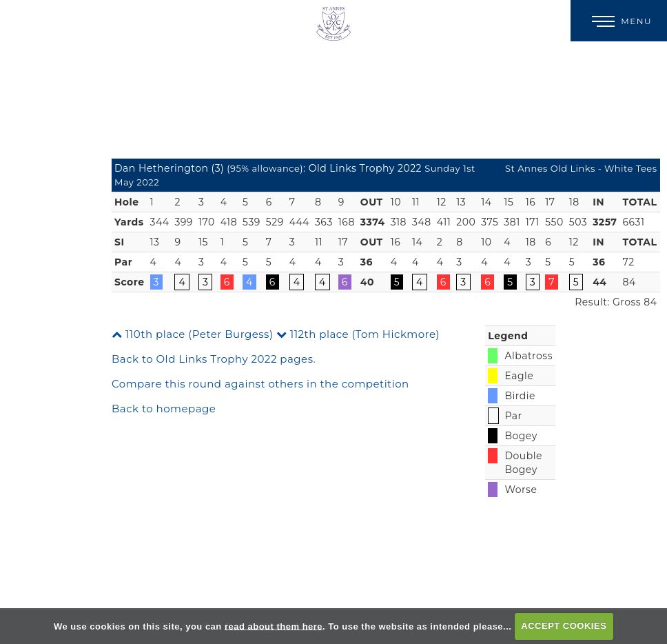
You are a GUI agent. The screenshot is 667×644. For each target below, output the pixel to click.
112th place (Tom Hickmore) (358, 334)
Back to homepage (164, 409)
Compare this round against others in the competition (260, 384)
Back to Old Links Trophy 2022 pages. (214, 359)
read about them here (274, 626)
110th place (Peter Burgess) (192, 334)
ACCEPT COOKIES (564, 626)
